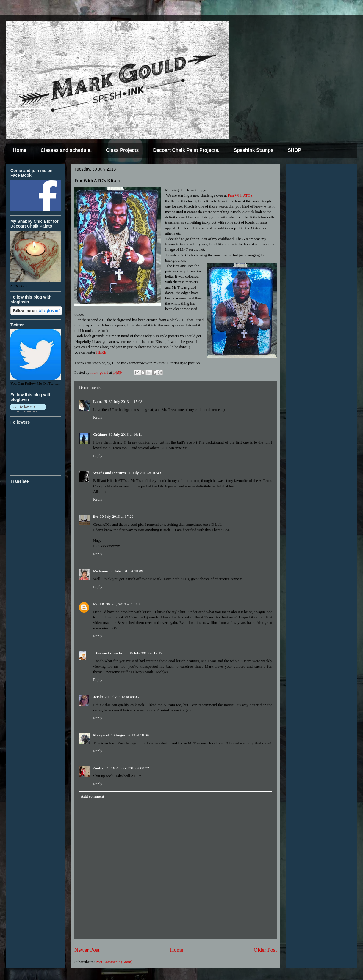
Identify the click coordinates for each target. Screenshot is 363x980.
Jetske (98, 697)
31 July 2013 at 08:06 (122, 697)
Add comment (93, 796)
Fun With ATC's (240, 195)
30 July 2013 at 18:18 (123, 604)
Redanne (100, 571)
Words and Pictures (109, 473)
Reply (98, 417)
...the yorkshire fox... (110, 653)
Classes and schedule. (66, 150)
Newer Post (87, 950)
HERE (101, 352)
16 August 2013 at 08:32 (130, 768)
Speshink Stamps (254, 150)
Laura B (100, 401)
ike (96, 516)
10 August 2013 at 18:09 (130, 735)
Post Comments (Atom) (114, 962)
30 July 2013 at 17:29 (117, 516)
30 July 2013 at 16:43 (144, 473)
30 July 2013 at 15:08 (126, 401)
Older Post (265, 950)
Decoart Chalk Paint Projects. (186, 150)
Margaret (101, 735)
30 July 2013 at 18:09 (126, 571)
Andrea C (101, 768)
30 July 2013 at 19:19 (146, 653)
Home (20, 150)
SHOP (294, 150)
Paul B (99, 604)
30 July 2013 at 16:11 (125, 434)
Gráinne (100, 434)
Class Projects (122, 150)
